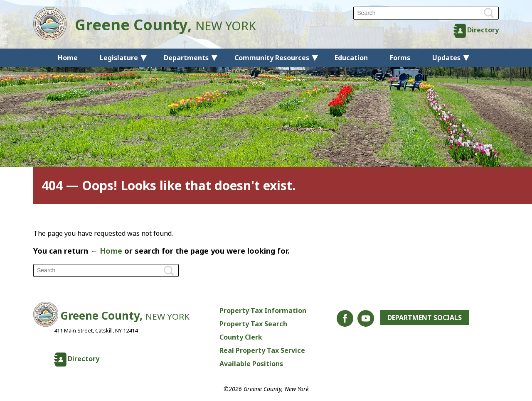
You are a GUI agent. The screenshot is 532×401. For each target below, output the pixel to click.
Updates (446, 58)
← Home (106, 251)
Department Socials (425, 318)
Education (351, 58)
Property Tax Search (253, 324)
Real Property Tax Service (262, 350)
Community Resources (272, 58)
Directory (483, 30)
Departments (186, 58)
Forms (400, 58)
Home (68, 58)
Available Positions (251, 364)
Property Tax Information (263, 311)
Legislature (119, 58)
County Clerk (241, 337)
